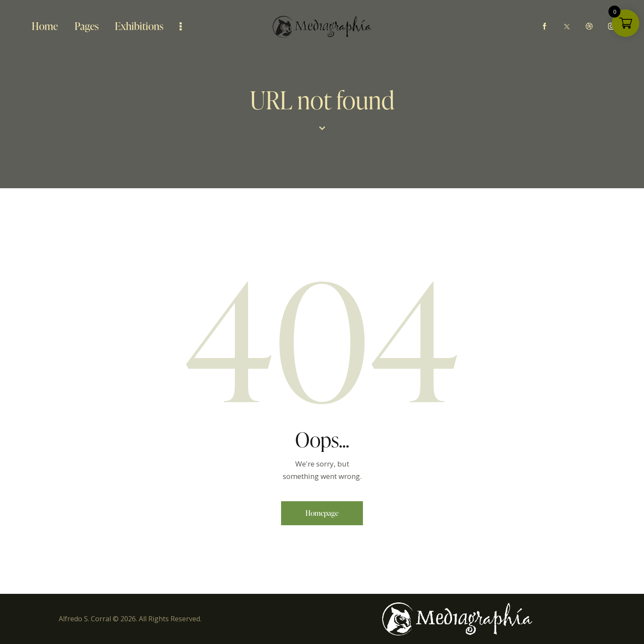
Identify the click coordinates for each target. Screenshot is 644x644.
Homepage (322, 513)
